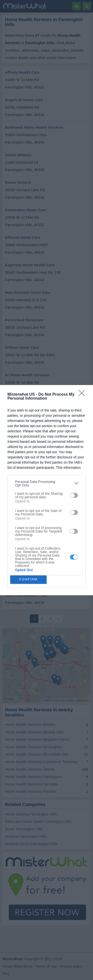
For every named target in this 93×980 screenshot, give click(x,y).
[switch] (74, 495)
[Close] (83, 395)
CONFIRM (28, 579)
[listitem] (46, 483)
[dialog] (46, 490)
